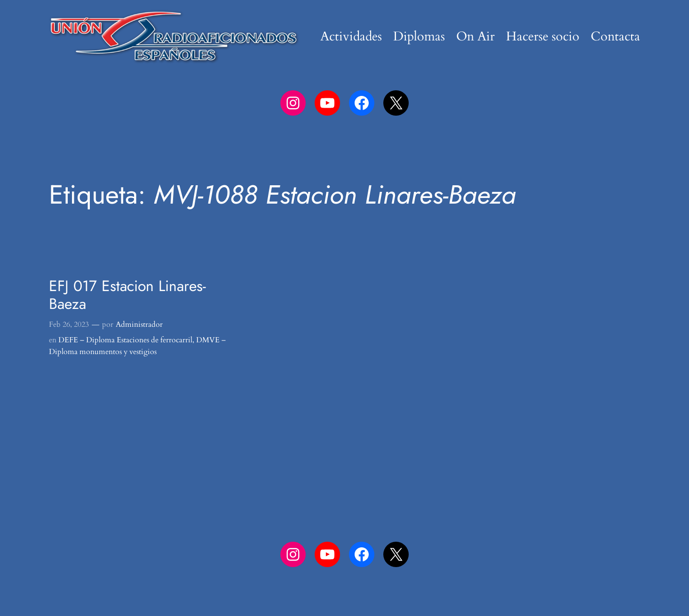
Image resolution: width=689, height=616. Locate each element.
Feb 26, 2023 (69, 324)
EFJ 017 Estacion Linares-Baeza (127, 295)
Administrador (139, 324)
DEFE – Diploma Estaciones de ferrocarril (125, 340)
